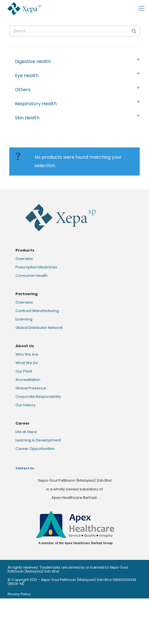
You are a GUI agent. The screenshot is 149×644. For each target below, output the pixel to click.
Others (23, 90)
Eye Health (27, 76)
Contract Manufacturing (37, 311)
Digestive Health (33, 61)
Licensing (24, 319)
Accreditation (28, 380)
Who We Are (27, 354)
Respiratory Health (36, 104)
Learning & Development (38, 440)
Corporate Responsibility (38, 397)
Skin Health (27, 118)
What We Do (27, 363)
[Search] (134, 31)
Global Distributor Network (39, 328)
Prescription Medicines (36, 267)
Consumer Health (32, 276)
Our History (25, 405)
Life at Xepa (26, 432)
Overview (24, 259)
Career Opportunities (35, 449)
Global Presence (31, 388)
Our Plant (24, 371)
